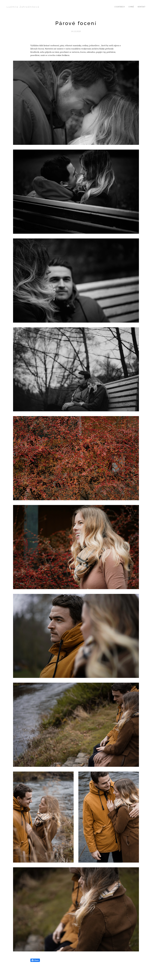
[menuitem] (122, 7)
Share (35, 960)
